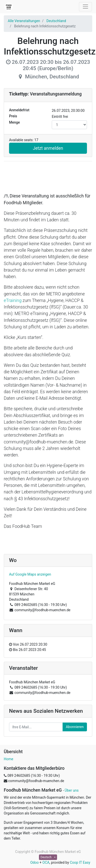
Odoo (34, 862)
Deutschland (56, 21)
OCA (46, 862)
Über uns (71, 790)
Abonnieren (75, 727)
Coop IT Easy (80, 862)
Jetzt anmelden (48, 148)
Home (9, 759)
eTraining (13, 300)
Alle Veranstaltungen (24, 21)
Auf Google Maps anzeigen (30, 574)
